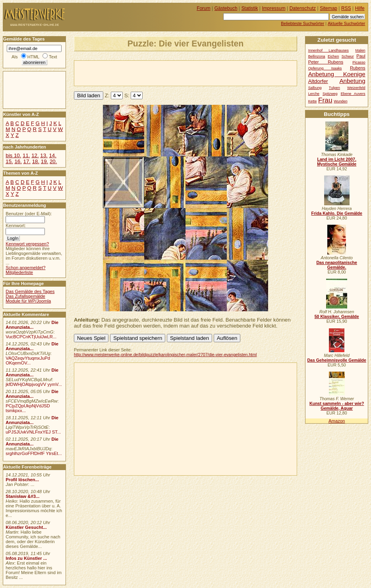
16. (18, 161)
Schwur (348, 56)
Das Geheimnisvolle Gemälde (337, 360)
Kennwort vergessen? (27, 244)
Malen (360, 50)
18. (36, 161)
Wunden (340, 101)
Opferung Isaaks (325, 68)
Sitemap (328, 8)
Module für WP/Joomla (28, 301)
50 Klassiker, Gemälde (337, 316)
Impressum (274, 8)
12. (35, 155)
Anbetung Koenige (337, 74)
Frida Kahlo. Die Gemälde (337, 213)
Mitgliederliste (19, 272)
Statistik (250, 8)
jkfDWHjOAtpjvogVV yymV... (34, 384)
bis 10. (13, 155)
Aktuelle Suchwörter (346, 23)
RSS (346, 8)
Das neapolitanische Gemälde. (337, 265)
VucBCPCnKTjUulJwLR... (31, 337)
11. (26, 155)
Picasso (359, 62)
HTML (33, 57)
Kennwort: (16, 226)
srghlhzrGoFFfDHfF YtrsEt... (34, 453)
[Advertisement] (167, 73)
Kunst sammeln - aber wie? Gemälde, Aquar (337, 406)
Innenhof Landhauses (328, 50)
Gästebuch (226, 8)
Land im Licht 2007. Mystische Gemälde (337, 162)
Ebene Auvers (353, 94)
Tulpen (334, 88)
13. (44, 155)
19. (44, 161)
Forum (204, 8)
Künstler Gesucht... (26, 527)
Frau (325, 100)
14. (52, 155)
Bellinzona (317, 56)
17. (27, 161)
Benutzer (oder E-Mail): (29, 214)
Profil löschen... (22, 480)
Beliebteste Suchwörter (302, 23)
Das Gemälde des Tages (30, 291)
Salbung (315, 88)
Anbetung (352, 81)
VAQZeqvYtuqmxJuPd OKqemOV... (28, 361)
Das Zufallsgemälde (25, 296)
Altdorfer (318, 81)
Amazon (337, 421)
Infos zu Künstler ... (26, 558)
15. (9, 161)
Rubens (358, 68)
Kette (313, 101)
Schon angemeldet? (25, 268)
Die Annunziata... (32, 325)
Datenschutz (303, 8)
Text (53, 57)
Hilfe (360, 8)
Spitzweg (330, 94)
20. (53, 161)
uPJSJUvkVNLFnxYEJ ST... (33, 432)
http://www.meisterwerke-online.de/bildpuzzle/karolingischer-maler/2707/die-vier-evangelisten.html (165, 355)
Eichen (333, 56)
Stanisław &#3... (22, 496)
